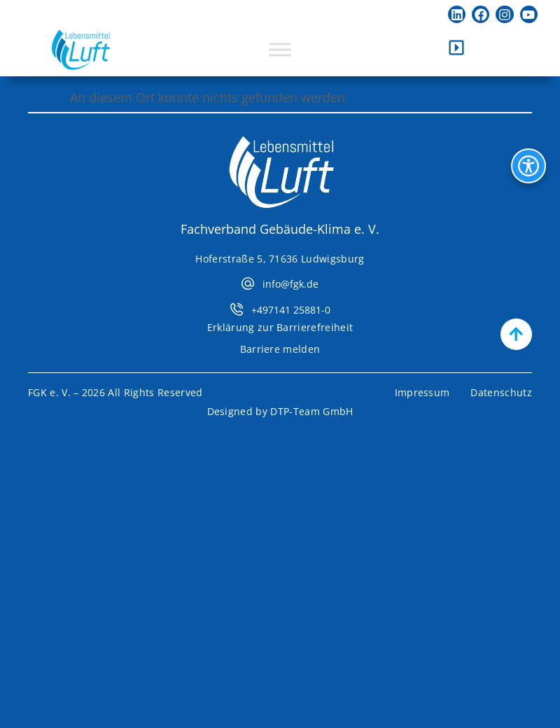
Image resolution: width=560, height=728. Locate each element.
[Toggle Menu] (280, 50)
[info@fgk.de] (248, 283)
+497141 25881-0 (291, 310)
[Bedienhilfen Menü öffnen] (528, 166)
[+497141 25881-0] (237, 309)
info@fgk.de (290, 284)
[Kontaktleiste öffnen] (456, 48)
